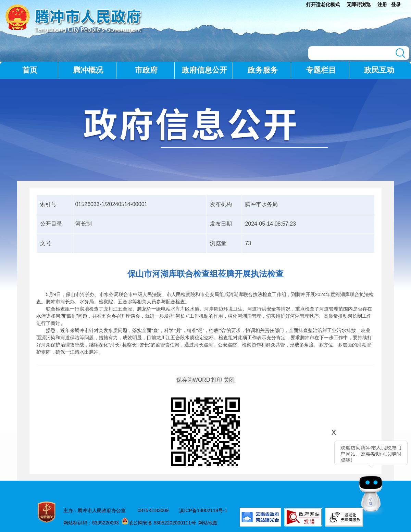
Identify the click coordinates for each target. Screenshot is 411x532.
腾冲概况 (88, 70)
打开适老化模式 (323, 4)
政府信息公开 (204, 70)
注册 (382, 4)
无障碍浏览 (359, 4)
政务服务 (263, 70)
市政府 (146, 70)
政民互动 (379, 70)
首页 (30, 70)
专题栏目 (321, 70)
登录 (396, 4)
